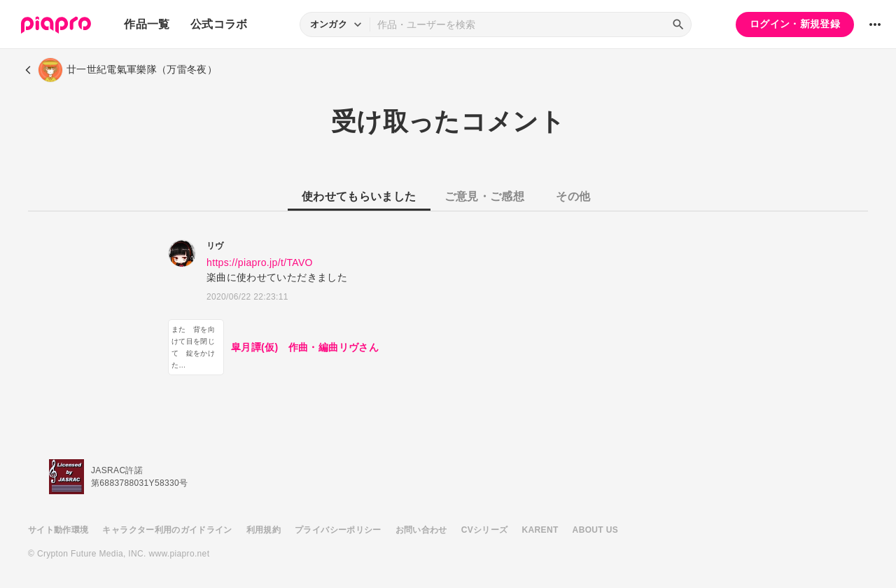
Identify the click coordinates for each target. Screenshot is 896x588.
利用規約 (264, 530)
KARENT (540, 530)
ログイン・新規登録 (795, 24)
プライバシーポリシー (338, 530)
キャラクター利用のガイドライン (167, 530)
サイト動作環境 (58, 530)
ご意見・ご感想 (484, 196)
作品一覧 (147, 24)
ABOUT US (595, 530)
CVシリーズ (485, 530)
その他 (573, 196)
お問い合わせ (421, 530)
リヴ (215, 246)
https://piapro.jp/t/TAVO (260, 262)
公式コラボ (219, 24)
